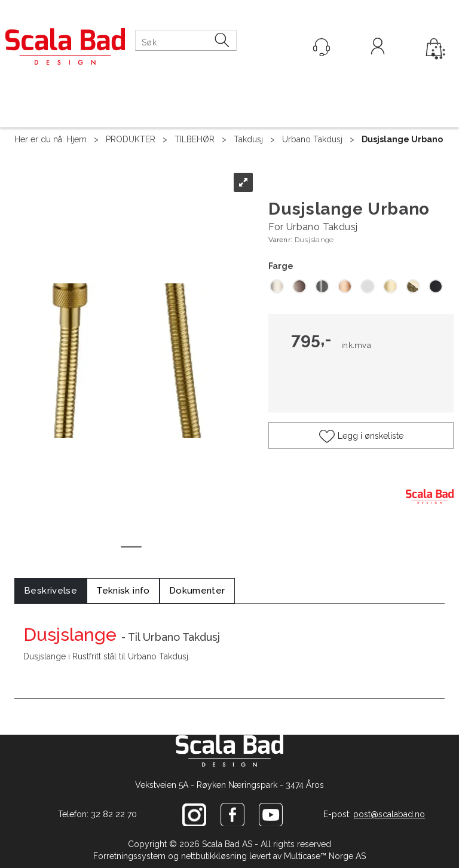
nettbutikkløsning (214, 856)
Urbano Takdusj (312, 139)
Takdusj (248, 139)
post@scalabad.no (389, 814)
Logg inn (378, 48)
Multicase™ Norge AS (325, 856)
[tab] (51, 591)
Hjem (76, 139)
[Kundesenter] (322, 47)
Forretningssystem (129, 856)
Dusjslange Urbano (402, 139)
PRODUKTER (131, 139)
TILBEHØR (195, 139)
